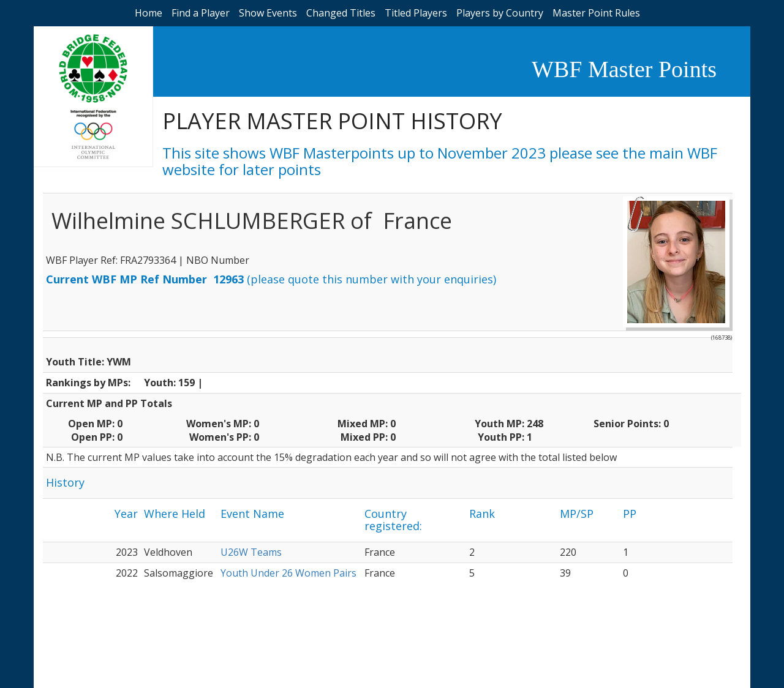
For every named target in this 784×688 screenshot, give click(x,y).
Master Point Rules (596, 13)
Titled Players (416, 13)
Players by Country (500, 13)
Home (149, 13)
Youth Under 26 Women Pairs (288, 573)
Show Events (268, 13)
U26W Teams (251, 552)
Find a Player (201, 13)
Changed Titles (341, 13)
